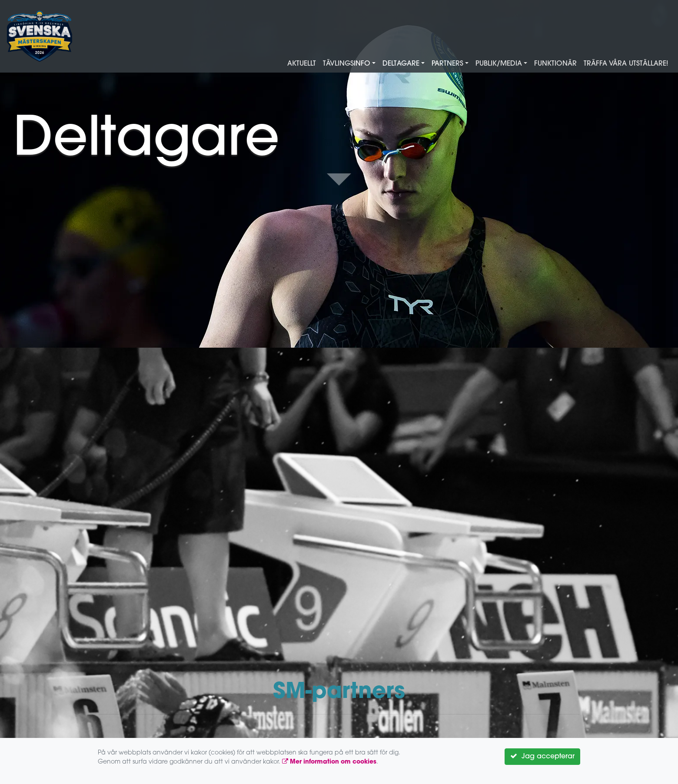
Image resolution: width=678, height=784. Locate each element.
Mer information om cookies (329, 762)
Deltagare (401, 64)
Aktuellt (302, 64)
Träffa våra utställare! (626, 64)
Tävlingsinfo (347, 64)
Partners (447, 64)
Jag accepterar (542, 756)
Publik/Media (499, 64)
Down (339, 180)
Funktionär (555, 64)
